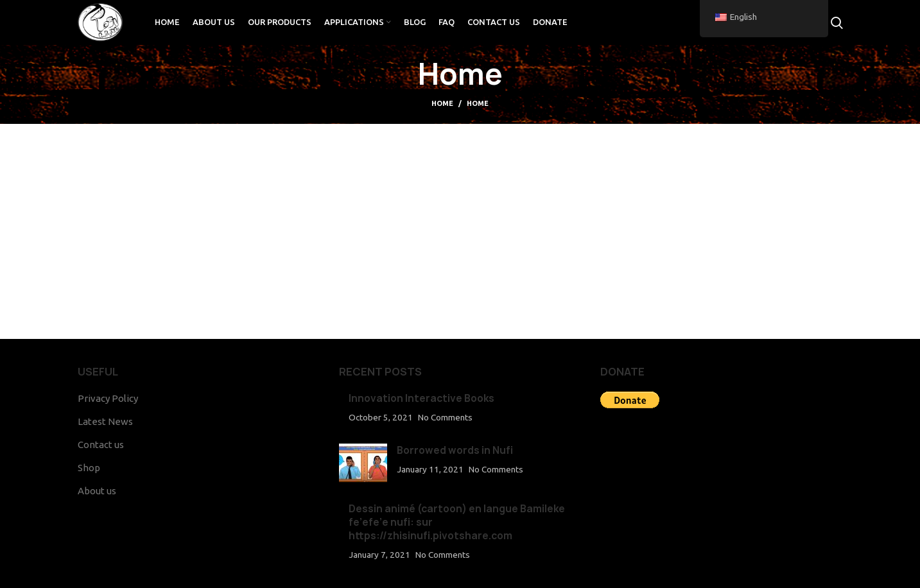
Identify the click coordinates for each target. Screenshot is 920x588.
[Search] (837, 22)
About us (97, 491)
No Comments (445, 417)
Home (442, 103)
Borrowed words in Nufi (455, 450)
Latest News (105, 421)
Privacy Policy (108, 398)
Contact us (101, 445)
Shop (89, 468)
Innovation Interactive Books (421, 398)
